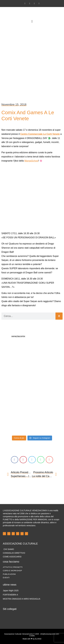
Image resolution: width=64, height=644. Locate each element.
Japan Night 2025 (11, 591)
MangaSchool (31, 161)
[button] (32, 21)
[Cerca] (59, 316)
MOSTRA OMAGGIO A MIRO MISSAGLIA (22, 599)
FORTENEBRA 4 (10, 595)
